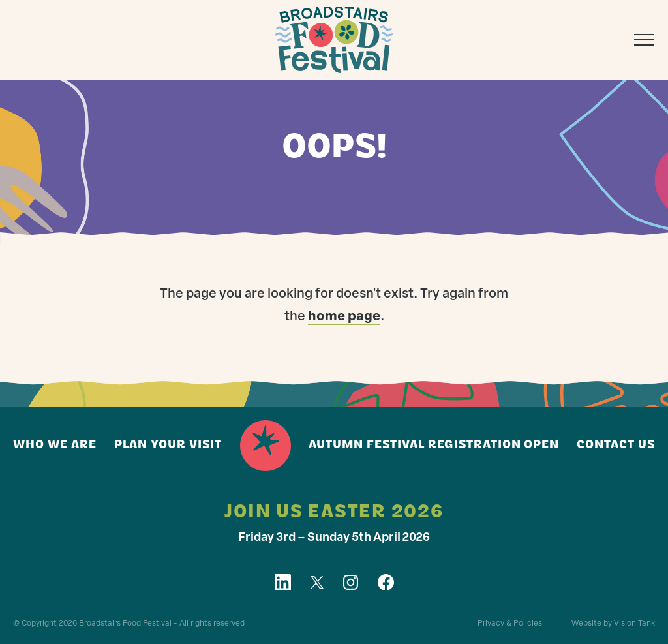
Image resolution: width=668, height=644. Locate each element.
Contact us (616, 445)
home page (344, 317)
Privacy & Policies (510, 624)
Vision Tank (634, 624)
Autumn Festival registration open (434, 445)
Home (266, 446)
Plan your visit (168, 445)
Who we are (55, 445)
